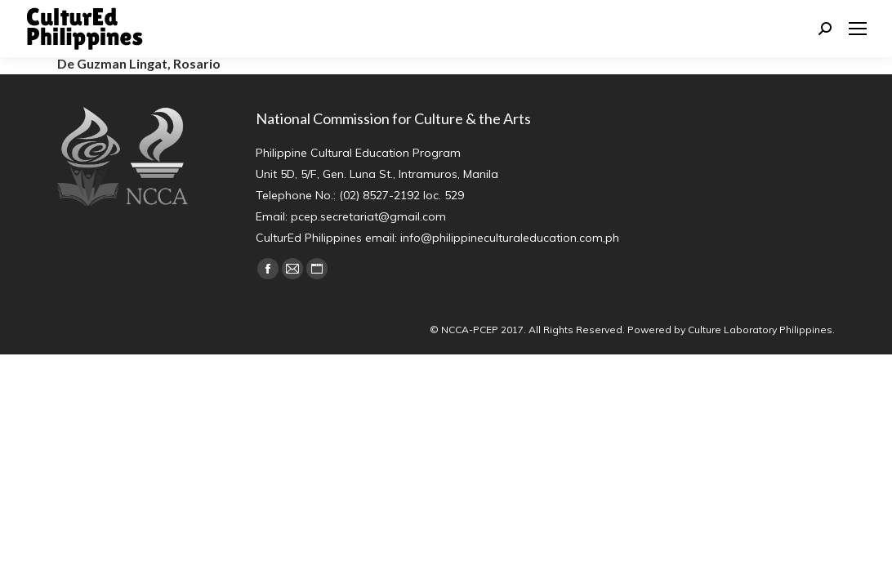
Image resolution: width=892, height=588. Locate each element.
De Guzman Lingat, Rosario (139, 63)
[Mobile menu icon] (858, 29)
